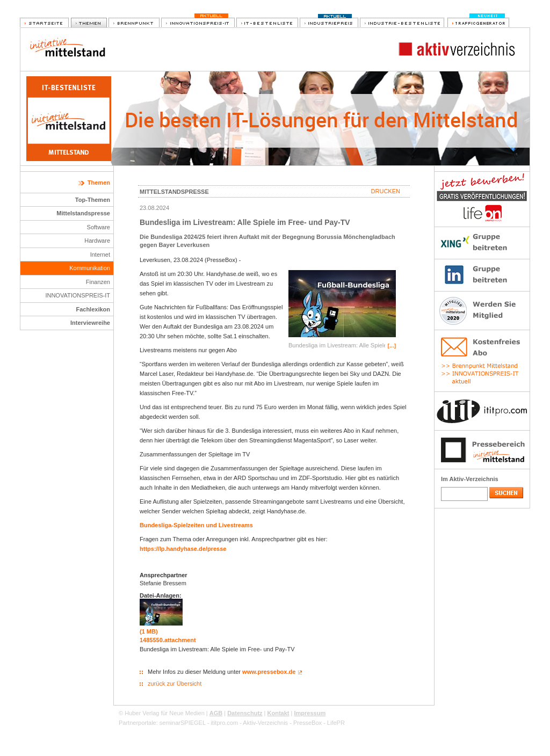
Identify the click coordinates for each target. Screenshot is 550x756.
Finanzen (98, 282)
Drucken (386, 191)
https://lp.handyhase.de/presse (183, 549)
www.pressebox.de (269, 672)
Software (99, 227)
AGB (216, 713)
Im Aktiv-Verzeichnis (470, 479)
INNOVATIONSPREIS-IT (78, 295)
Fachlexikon (93, 309)
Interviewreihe (90, 323)
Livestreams (236, 525)
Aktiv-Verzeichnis (265, 723)
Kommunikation (90, 268)
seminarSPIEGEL (183, 723)
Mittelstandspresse (83, 213)
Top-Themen (93, 200)
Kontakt (278, 713)
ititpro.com (224, 723)
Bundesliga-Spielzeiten (172, 525)
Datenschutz (245, 713)
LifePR (336, 723)
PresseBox (307, 723)
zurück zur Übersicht (175, 684)
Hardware (97, 241)
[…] (392, 346)
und (211, 525)
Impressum (310, 713)
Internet (100, 255)
